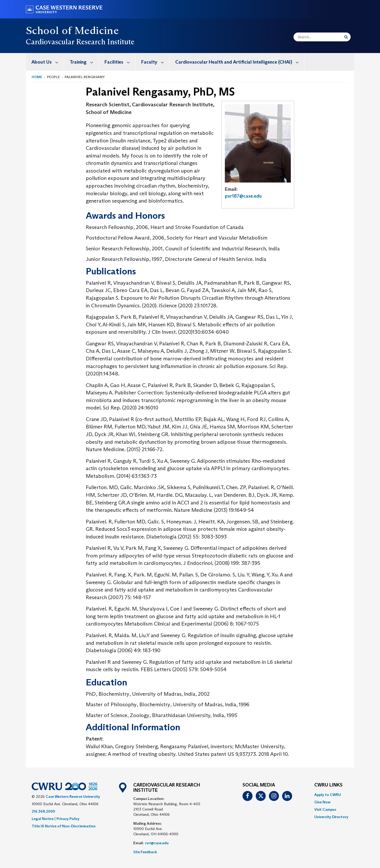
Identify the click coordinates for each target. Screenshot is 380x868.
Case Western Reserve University (73, 797)
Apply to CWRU (328, 795)
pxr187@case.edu (243, 196)
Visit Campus (325, 809)
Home (37, 77)
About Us (48, 62)
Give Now (322, 802)
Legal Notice (43, 819)
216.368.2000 (43, 811)
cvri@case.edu (157, 843)
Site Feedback (145, 852)
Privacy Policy (68, 819)
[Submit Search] (346, 37)
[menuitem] (45, 62)
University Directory (331, 817)
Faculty (155, 62)
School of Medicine (72, 30)
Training (84, 62)
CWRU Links (328, 785)
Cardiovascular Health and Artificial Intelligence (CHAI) (240, 62)
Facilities (120, 62)
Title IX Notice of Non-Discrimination (64, 826)
